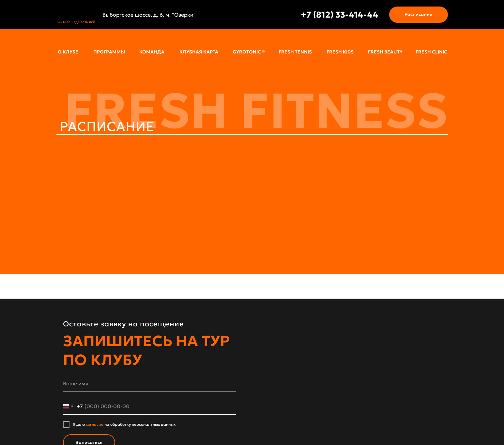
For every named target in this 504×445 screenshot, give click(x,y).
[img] (76, 11)
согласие (95, 424)
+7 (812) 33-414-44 (339, 15)
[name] (149, 384)
